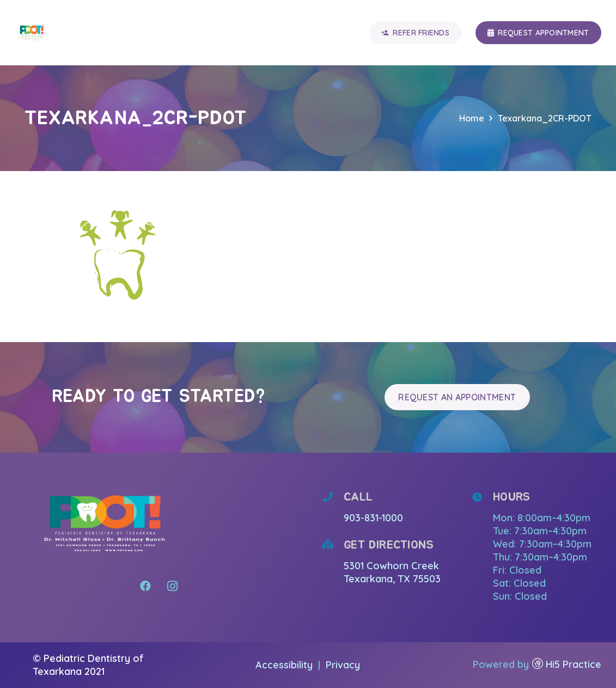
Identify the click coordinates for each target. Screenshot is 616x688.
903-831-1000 (373, 518)
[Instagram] (173, 586)
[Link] (32, 33)
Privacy (343, 665)
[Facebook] (145, 586)
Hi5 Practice (574, 664)
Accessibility (285, 665)
